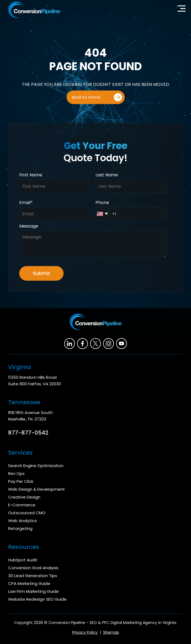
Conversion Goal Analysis (33, 568)
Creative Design (24, 497)
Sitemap (111, 632)
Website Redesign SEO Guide (37, 599)
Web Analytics (22, 521)
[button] (182, 10)
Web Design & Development (37, 489)
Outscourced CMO (27, 513)
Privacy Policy (85, 632)
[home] (33, 10)
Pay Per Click (21, 481)
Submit (41, 273)
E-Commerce (22, 505)
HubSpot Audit (23, 560)
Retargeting (20, 528)
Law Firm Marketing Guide (33, 591)
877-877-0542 (28, 433)
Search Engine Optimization (36, 466)
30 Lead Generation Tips (33, 576)
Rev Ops (16, 473)
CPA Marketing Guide (29, 583)
